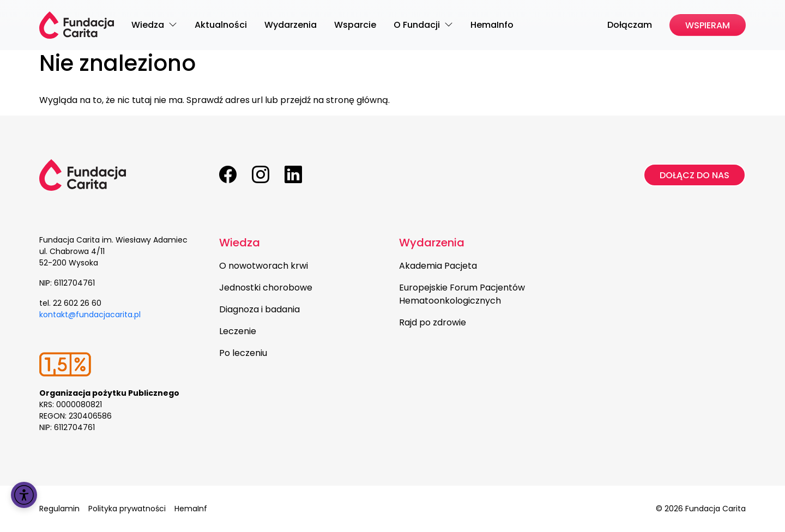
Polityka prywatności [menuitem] (127, 509)
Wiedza (240, 243)
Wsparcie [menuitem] (355, 25)
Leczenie (238, 331)
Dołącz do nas (695, 175)
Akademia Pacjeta (438, 266)
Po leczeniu (243, 353)
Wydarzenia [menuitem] (291, 25)
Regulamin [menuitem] (59, 509)
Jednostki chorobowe (266, 288)
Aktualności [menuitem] (221, 25)
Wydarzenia (432, 243)
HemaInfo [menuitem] (492, 25)
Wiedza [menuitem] (149, 25)
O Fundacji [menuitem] (418, 25)
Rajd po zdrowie (433, 322)
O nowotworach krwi (264, 266)
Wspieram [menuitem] (708, 25)
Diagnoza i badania (259, 309)
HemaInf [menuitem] (191, 509)
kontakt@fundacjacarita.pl (90, 315)
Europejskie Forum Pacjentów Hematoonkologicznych (462, 294)
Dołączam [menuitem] (630, 25)
